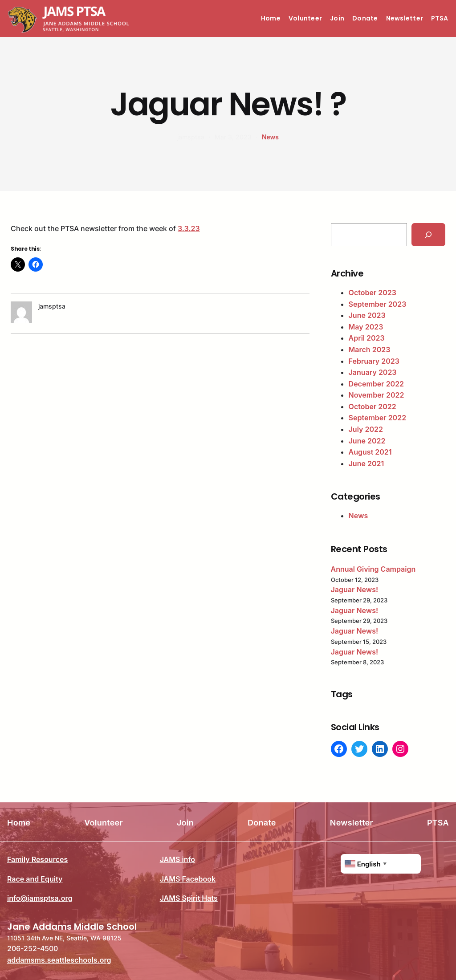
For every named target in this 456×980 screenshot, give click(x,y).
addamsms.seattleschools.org (59, 960)
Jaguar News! (355, 590)
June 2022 (367, 441)
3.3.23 (189, 228)
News (270, 137)
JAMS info (177, 859)
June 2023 (367, 315)
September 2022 (378, 418)
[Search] (428, 235)
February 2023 (374, 361)
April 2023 (367, 338)
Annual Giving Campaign (373, 569)
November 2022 (377, 395)
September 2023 (378, 304)
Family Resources (37, 859)
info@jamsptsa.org (40, 898)
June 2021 (366, 464)
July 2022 (366, 429)
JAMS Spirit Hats (189, 898)
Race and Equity (35, 878)
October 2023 (373, 293)
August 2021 (370, 452)
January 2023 (373, 372)
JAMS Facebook (188, 878)
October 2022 (373, 407)
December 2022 (377, 384)
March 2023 (370, 350)
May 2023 (366, 327)
